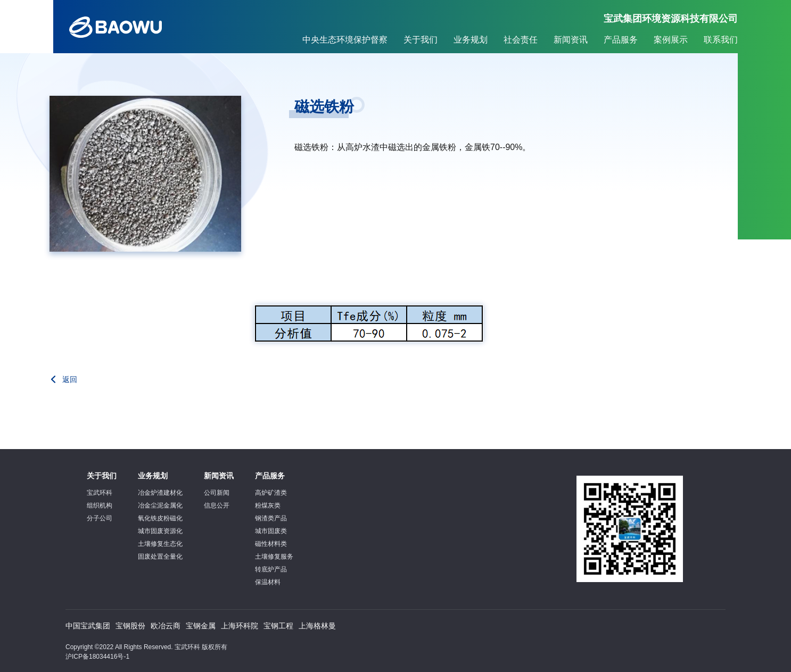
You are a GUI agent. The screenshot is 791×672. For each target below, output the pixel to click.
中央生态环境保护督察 (345, 40)
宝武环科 (100, 493)
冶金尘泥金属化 (160, 505)
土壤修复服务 (274, 557)
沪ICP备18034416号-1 (97, 657)
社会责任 (521, 40)
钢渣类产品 (271, 518)
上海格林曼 (317, 626)
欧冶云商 (166, 626)
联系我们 (721, 40)
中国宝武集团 (88, 626)
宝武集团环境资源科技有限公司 (671, 19)
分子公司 (100, 518)
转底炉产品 (271, 569)
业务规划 (471, 40)
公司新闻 (217, 493)
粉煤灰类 (268, 505)
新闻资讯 (571, 40)
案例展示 (671, 40)
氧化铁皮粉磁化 (160, 518)
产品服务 (621, 40)
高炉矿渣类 (271, 493)
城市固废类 (271, 531)
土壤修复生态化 (160, 544)
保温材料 (268, 582)
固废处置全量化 (160, 557)
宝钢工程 (278, 626)
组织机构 (100, 505)
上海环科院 (240, 626)
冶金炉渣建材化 (160, 493)
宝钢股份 (130, 626)
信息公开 (217, 505)
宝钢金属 (201, 626)
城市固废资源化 (160, 531)
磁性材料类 (271, 544)
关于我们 (421, 40)
